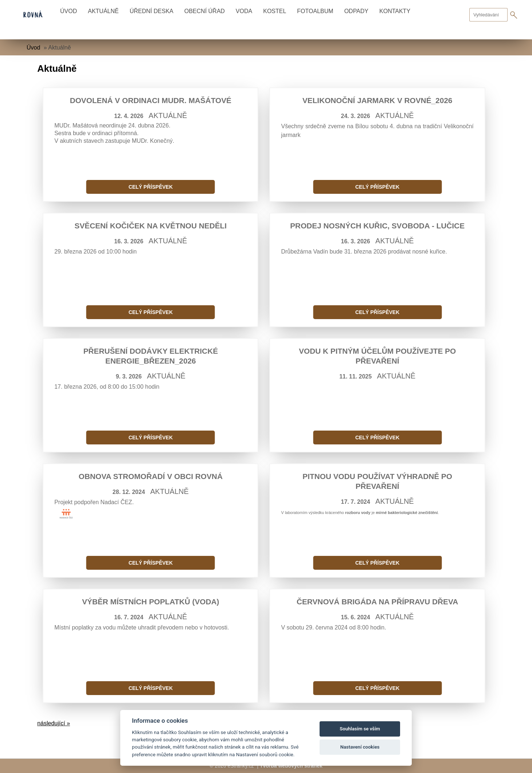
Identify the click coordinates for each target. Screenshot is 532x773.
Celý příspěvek (151, 187)
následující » (54, 723)
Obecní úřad (205, 11)
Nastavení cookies (360, 747)
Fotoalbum (315, 11)
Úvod (69, 11)
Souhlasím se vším (360, 729)
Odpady (356, 11)
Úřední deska (152, 11)
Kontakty (395, 11)
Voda (244, 11)
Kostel (275, 11)
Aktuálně (103, 11)
